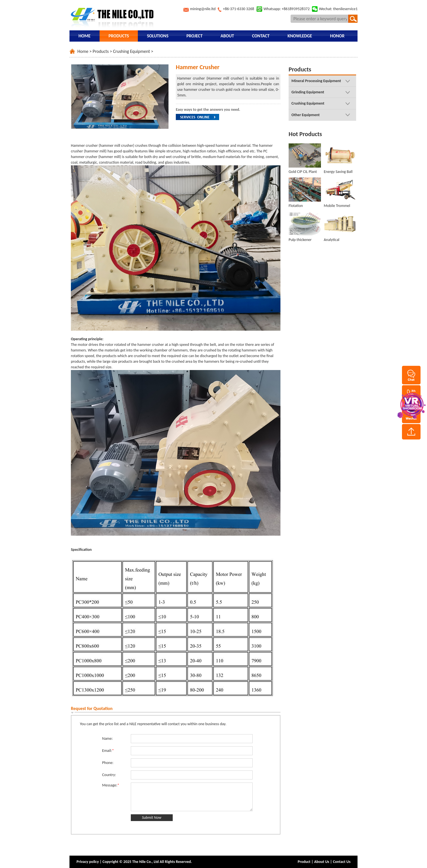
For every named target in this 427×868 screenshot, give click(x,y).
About (227, 36)
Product (304, 862)
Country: (109, 775)
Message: (111, 785)
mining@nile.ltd (203, 9)
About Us (322, 862)
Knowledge (300, 36)
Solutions (158, 36)
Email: (108, 751)
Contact (261, 36)
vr (412, 404)
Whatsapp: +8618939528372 (287, 9)
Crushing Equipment (132, 51)
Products (119, 36)
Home (85, 36)
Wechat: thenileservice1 (338, 9)
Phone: (108, 763)
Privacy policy (88, 862)
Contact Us (342, 862)
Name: (107, 739)
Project (195, 36)
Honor (337, 36)
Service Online (197, 117)
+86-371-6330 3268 (238, 9)
